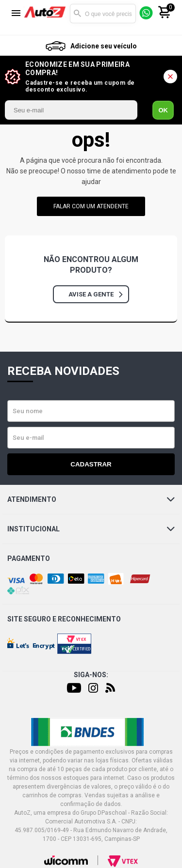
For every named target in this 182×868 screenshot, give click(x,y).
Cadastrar (91, 464)
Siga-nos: (91, 675)
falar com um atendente (91, 206)
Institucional (91, 529)
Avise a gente (95, 294)
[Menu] (16, 14)
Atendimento (91, 499)
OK (163, 110)
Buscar (77, 14)
